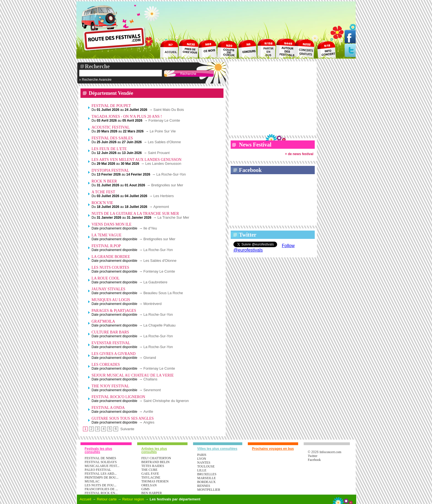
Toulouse (206, 466)
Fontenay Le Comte (164, 120)
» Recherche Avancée (95, 80)
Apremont (161, 207)
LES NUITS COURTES (110, 267)
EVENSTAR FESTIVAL (111, 343)
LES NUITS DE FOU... (101, 485)
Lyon (202, 459)
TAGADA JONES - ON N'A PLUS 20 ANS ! (127, 117)
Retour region (133, 499)
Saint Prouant (159, 153)
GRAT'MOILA (103, 321)
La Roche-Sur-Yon (171, 174)
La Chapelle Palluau (159, 325)
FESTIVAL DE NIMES (100, 458)
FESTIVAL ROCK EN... (101, 493)
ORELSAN (149, 485)
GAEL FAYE (150, 474)
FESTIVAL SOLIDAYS (101, 462)
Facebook (250, 170)
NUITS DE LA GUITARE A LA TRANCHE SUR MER (135, 214)
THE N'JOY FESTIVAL (110, 386)
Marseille (206, 478)
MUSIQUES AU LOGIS (111, 300)
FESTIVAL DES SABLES (112, 138)
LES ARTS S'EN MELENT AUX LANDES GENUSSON (136, 160)
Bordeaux (206, 482)
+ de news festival (299, 154)
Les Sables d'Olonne (164, 142)
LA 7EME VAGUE (106, 235)
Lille (202, 470)
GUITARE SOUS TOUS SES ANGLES (123, 418)
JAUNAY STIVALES (108, 289)
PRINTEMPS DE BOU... (102, 477)
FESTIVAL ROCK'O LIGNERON (118, 397)
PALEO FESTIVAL (98, 470)
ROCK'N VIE (102, 203)
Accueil (85, 499)
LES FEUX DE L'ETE (109, 149)
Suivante (127, 429)
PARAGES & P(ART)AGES (114, 311)
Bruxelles (207, 474)
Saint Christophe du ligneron (166, 401)
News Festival (255, 145)
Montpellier (209, 490)
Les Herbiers (164, 196)
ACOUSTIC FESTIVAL (111, 127)
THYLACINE (151, 477)
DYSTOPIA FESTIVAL (110, 170)
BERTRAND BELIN (155, 462)
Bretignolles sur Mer (167, 185)
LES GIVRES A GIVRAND (114, 354)
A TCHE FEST (103, 192)
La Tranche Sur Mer (173, 217)
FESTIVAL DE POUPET (111, 106)
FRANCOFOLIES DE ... (101, 489)
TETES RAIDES (153, 466)
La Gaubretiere (155, 282)
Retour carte (107, 499)
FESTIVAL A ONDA (108, 408)
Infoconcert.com (330, 452)
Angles (149, 422)
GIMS (145, 489)
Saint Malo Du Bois (169, 110)
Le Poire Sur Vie (163, 131)
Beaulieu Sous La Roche (163, 293)
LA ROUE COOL (106, 278)
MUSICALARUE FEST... (102, 466)
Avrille (148, 412)
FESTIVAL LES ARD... (101, 474)
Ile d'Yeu (150, 228)
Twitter (248, 235)
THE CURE (149, 470)
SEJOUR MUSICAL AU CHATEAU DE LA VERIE (133, 375)
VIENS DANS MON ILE (111, 224)
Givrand (150, 358)
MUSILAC (92, 481)
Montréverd (152, 304)
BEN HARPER (152, 493)
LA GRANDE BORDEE (111, 257)
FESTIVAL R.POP (106, 246)
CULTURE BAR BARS (110, 332)
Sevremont (152, 390)
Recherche (97, 66)
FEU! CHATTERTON (156, 458)
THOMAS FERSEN (155, 481)
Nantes (204, 463)
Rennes (204, 486)
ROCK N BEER (104, 181)
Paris (202, 455)
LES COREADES (106, 365)
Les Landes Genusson (163, 164)
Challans (150, 379)
